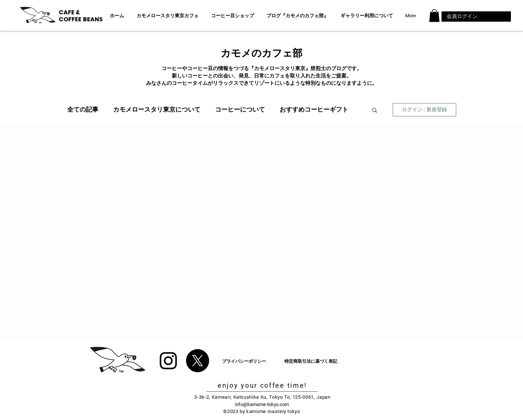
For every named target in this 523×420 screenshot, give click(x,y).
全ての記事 (83, 109)
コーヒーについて (240, 109)
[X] (198, 361)
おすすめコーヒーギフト (314, 109)
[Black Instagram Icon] (168, 361)
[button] (434, 16)
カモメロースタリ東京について (157, 109)
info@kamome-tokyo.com (262, 404)
